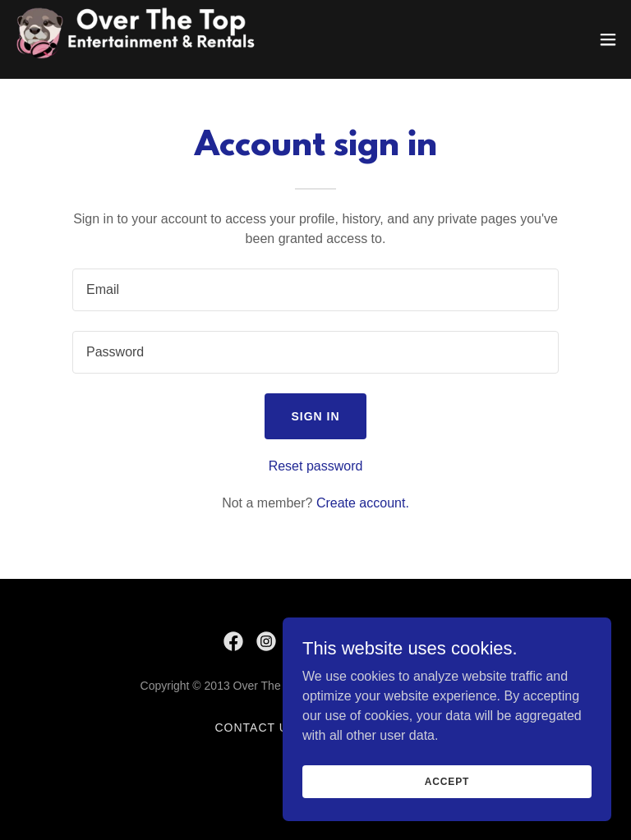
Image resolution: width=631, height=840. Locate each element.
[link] (148, 39)
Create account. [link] (363, 503)
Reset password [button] (316, 466)
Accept (447, 781)
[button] (608, 39)
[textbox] (315, 290)
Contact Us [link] (256, 728)
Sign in (315, 416)
